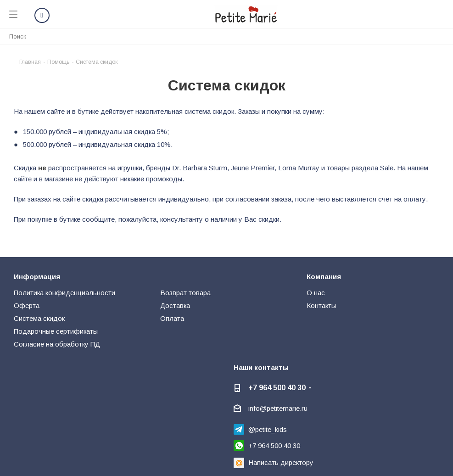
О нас (316, 293)
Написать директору (281, 462)
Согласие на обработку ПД (57, 344)
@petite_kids (268, 429)
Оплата (172, 318)
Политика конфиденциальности (64, 293)
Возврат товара (185, 293)
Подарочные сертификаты (56, 331)
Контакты (321, 305)
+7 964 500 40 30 (277, 387)
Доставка (175, 305)
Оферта (27, 305)
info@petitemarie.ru (278, 408)
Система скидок (39, 318)
